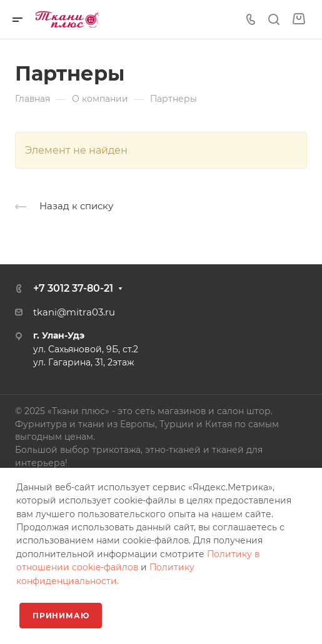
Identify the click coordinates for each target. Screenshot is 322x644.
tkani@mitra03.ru (74, 312)
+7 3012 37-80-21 (73, 288)
